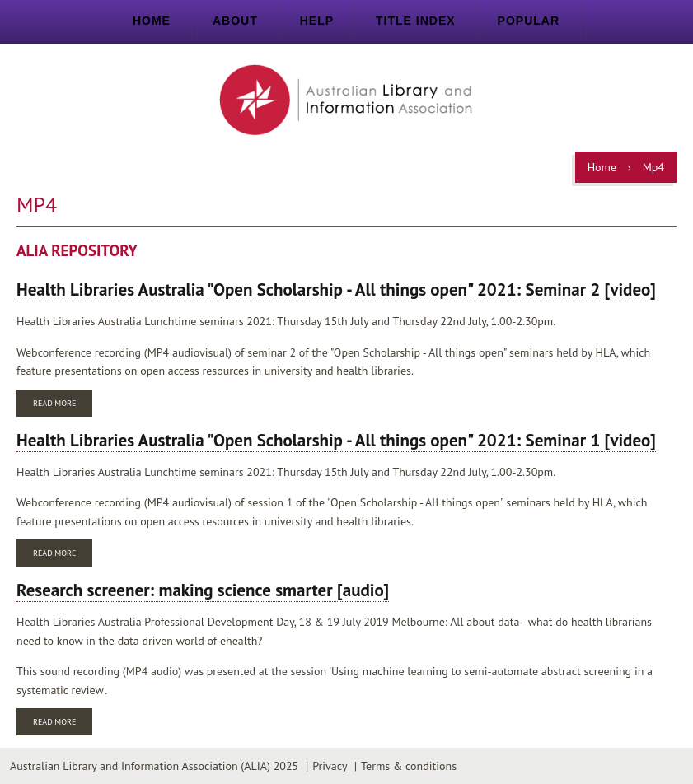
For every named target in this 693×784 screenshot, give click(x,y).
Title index (416, 21)
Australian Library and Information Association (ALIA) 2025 (154, 766)
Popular (529, 21)
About (235, 21)
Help (317, 21)
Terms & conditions (409, 766)
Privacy (330, 766)
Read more (63, 405)
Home (152, 21)
